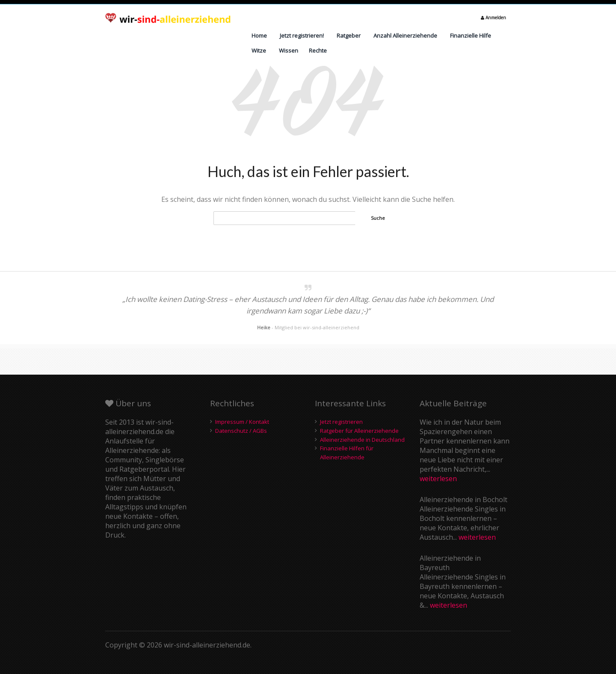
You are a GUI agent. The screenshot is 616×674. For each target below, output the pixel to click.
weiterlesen (438, 479)
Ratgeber (349, 35)
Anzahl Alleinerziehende (405, 35)
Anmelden (493, 18)
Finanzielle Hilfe (471, 35)
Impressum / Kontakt (242, 422)
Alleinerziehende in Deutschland (362, 440)
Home (259, 35)
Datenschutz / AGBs (241, 431)
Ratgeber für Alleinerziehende (359, 431)
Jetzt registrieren (341, 422)
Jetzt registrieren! (302, 35)
